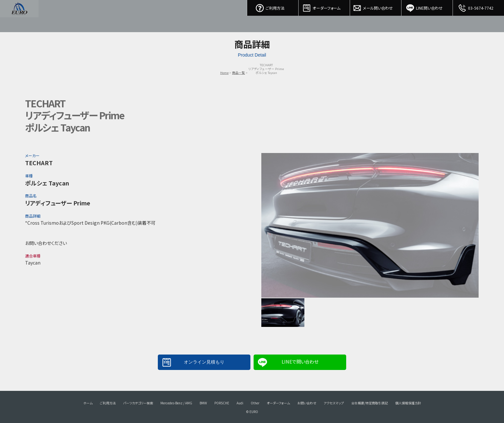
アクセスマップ (334, 403)
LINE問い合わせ (427, 6)
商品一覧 (239, 73)
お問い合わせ (307, 403)
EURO (19, 16)
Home (224, 73)
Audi (240, 403)
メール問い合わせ (376, 6)
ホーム (88, 403)
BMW (203, 403)
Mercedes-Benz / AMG (176, 403)
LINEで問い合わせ (300, 361)
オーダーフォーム (324, 6)
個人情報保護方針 (408, 403)
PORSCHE (222, 403)
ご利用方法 (273, 6)
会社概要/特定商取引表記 (370, 403)
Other (255, 403)
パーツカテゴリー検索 (138, 403)
